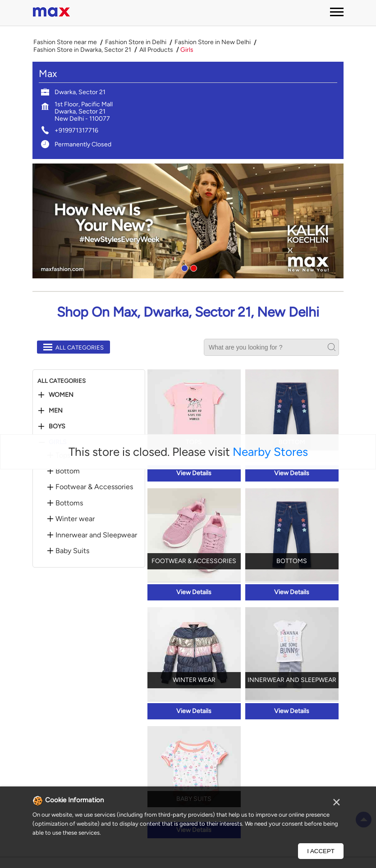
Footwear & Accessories (94, 487)
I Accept (321, 851)
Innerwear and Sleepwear (96, 535)
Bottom (68, 471)
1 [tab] (183, 267)
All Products (156, 50)
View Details (194, 473)
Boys (57, 427)
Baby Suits (72, 551)
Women (61, 395)
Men (56, 411)
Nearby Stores (270, 452)
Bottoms (69, 503)
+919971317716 (76, 130)
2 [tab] (193, 267)
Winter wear (75, 519)
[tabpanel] (188, 221)
